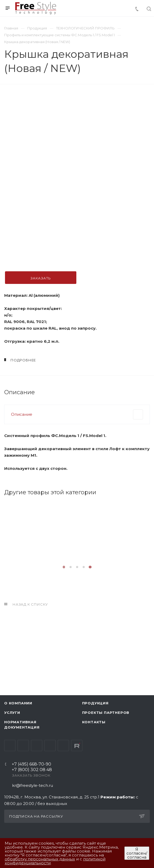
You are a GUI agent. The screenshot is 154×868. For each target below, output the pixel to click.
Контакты (94, 722)
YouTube (37, 745)
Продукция (95, 703)
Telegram (23, 745)
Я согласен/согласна (137, 853)
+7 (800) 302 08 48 (32, 770)
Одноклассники (50, 745)
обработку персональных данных (40, 859)
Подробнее (40, 597)
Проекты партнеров (106, 713)
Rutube (77, 745)
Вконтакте (10, 745)
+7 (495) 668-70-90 (31, 764)
